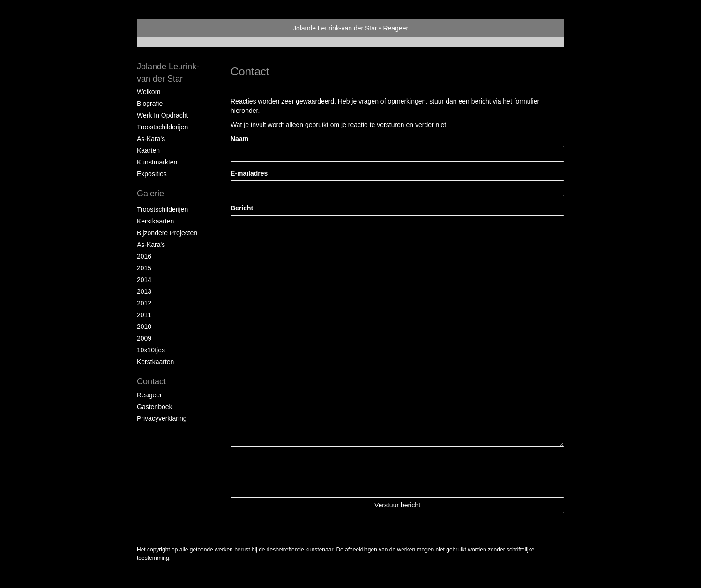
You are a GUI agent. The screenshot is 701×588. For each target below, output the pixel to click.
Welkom (149, 92)
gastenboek (155, 407)
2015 (144, 268)
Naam (239, 139)
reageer (149, 395)
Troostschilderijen (162, 127)
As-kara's (151, 139)
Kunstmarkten (157, 162)
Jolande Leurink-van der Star (335, 28)
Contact (151, 381)
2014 (144, 280)
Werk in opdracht (162, 115)
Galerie (150, 194)
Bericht (242, 208)
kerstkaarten (155, 221)
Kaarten (148, 150)
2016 (144, 256)
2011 (144, 315)
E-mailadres (249, 173)
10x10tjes (151, 350)
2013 (144, 291)
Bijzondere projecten (167, 233)
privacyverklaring (162, 418)
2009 (144, 338)
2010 (144, 327)
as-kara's (151, 245)
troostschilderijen (162, 209)
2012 (144, 303)
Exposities (152, 174)
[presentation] (302, 472)
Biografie (150, 104)
